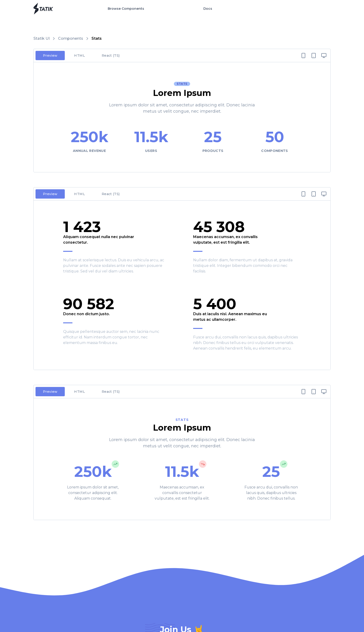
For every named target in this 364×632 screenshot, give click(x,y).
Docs (208, 9)
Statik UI (42, 38)
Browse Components (126, 9)
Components (71, 38)
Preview (50, 56)
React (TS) (111, 56)
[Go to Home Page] (43, 9)
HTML (79, 56)
